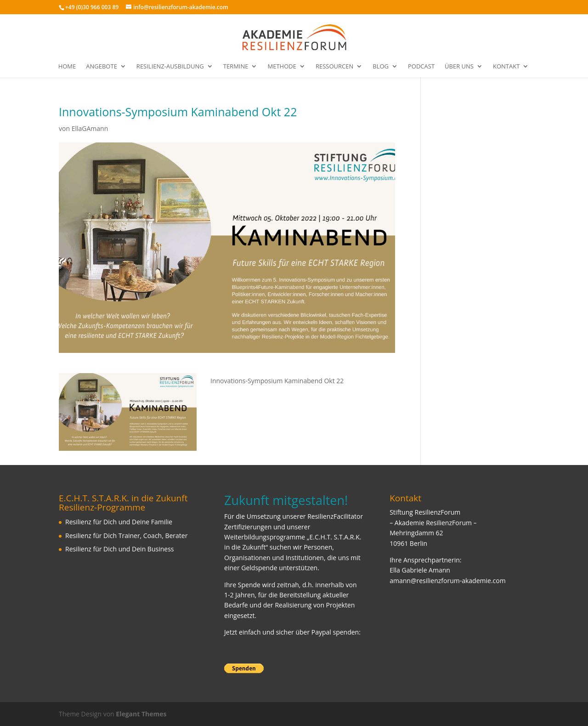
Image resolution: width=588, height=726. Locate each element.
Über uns (459, 67)
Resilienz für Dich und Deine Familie (119, 522)
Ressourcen (334, 67)
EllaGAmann (90, 128)
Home (67, 67)
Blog (381, 67)
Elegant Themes (141, 714)
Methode (282, 67)
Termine (236, 67)
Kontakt (506, 67)
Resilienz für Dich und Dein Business (119, 549)
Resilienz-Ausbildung (170, 67)
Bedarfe (236, 605)
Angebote (102, 67)
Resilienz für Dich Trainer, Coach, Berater (126, 536)
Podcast (421, 67)
